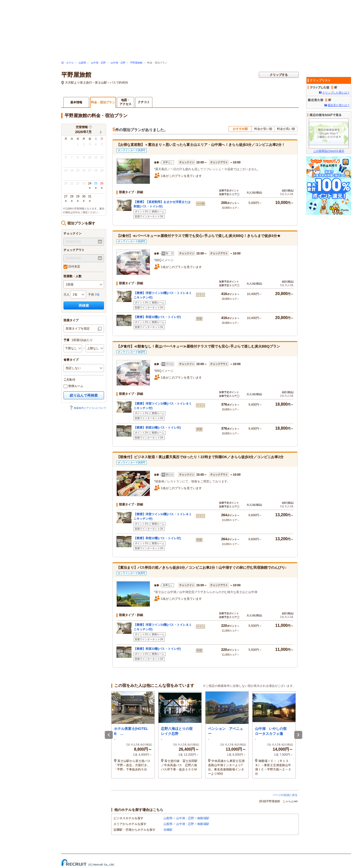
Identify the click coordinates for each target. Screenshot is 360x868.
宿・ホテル (67, 63)
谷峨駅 (168, 830)
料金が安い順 (263, 129)
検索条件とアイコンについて (88, 408)
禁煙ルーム (73, 386)
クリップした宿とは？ (336, 93)
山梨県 (82, 63)
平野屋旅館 (136, 63)
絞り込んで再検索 (84, 395)
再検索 (84, 306)
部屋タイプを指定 (78, 329)
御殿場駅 (203, 818)
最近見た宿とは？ (339, 105)
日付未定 (72, 267)
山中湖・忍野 (98, 63)
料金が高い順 (286, 129)
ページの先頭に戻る (285, 795)
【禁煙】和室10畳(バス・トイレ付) (157, 317)
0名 (97, 295)
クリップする (279, 75)
